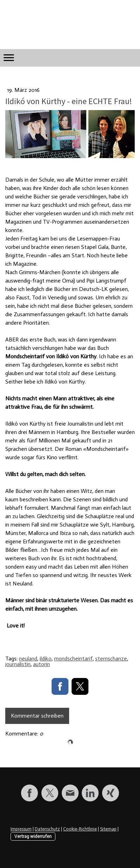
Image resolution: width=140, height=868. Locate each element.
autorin (41, 664)
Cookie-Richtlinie (80, 829)
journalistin (18, 664)
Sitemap (108, 829)
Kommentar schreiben (37, 716)
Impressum (21, 829)
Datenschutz (47, 829)
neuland (28, 659)
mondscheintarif (73, 659)
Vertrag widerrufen (33, 836)
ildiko (46, 659)
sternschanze (111, 659)
